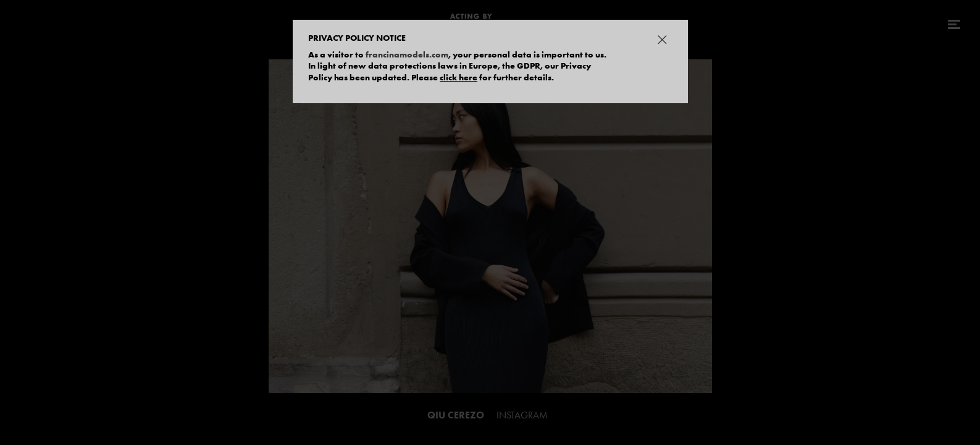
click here (459, 77)
